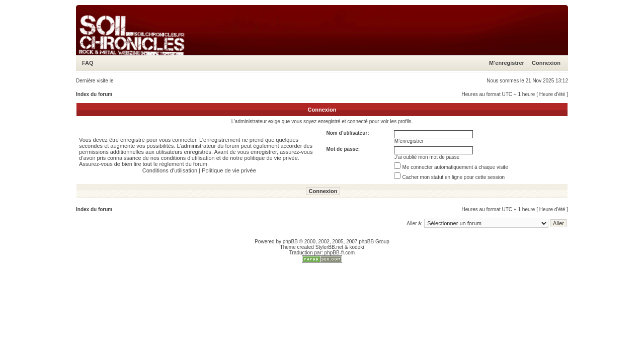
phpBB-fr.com (340, 253)
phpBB (290, 242)
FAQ (88, 63)
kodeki (356, 247)
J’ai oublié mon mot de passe (427, 157)
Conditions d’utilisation (170, 170)
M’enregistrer (507, 63)
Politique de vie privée (229, 170)
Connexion (546, 63)
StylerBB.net (330, 247)
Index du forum (94, 94)
